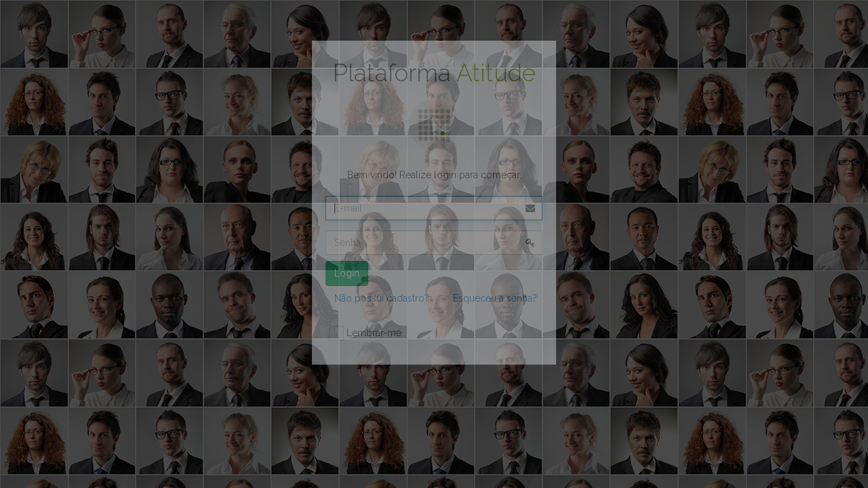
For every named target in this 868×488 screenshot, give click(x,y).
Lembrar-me (365, 333)
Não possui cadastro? (382, 298)
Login (347, 273)
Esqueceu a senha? (495, 298)
